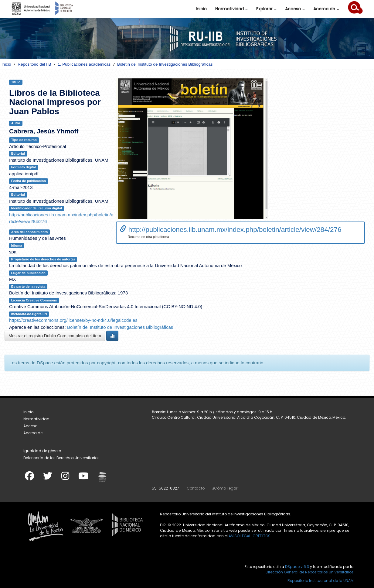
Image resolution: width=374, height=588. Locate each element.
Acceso (295, 9)
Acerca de (326, 9)
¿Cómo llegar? (226, 488)
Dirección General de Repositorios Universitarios (310, 572)
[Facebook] (29, 478)
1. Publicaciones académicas (84, 64)
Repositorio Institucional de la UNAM (321, 581)
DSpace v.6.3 (297, 567)
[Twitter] (48, 478)
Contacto (196, 488)
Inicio (201, 9)
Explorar (266, 9)
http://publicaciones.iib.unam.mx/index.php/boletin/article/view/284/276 (231, 230)
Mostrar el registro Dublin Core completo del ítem (55, 336)
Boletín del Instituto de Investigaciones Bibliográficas (165, 64)
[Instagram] (65, 478)
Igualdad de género (42, 451)
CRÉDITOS (262, 536)
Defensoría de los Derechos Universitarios (61, 458)
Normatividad (231, 9)
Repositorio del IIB (34, 64)
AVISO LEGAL (240, 536)
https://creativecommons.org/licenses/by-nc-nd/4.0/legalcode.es (73, 320)
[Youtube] (83, 478)
